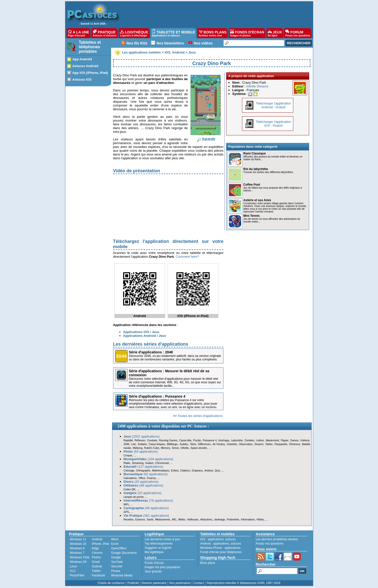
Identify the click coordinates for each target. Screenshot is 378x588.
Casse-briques (157, 444)
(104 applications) (149, 459)
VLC (73, 571)
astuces (231, 539)
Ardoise (209, 471)
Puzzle (197, 440)
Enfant (175, 471)
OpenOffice (119, 548)
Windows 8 (77, 548)
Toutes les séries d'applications (200, 416)
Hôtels (260, 520)
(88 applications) (144, 485)
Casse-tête (185, 440)
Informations (248, 520)
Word (115, 539)
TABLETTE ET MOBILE (173, 33)
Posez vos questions (270, 544)
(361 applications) (146, 516)
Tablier (269, 444)
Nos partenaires (180, 583)
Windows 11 (78, 539)
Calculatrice (130, 478)
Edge (95, 548)
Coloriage (129, 471)
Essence (140, 520)
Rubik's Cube (152, 448)
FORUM (298, 33)
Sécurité (117, 566)
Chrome (97, 553)
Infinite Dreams (257, 86)
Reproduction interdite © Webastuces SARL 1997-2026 (244, 583)
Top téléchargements (159, 544)
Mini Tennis (251, 216)
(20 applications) (141, 482)
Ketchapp (224, 440)
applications (216, 539)
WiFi (126, 504)
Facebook (98, 575)
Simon (175, 448)
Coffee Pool (252, 185)
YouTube (117, 562)
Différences (204, 444)
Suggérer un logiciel (158, 548)
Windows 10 (78, 544)
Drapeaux (197, 471)
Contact (198, 583)
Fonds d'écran (154, 563)
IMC (174, 520)
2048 (126, 444)
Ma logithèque (154, 552)
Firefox (96, 557)
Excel (115, 544)
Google (116, 557)
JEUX (275, 33)
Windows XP (78, 562)
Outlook (97, 566)
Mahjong (137, 448)
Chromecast (162, 463)
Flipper (285, 440)
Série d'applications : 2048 (151, 352)
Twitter (96, 571)
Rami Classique (254, 153)
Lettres (260, 440)
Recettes (129, 520)
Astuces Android (85, 66)
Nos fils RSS (137, 43)
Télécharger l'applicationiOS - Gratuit (274, 124)
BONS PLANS (213, 33)
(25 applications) (143, 493)
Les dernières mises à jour (162, 539)
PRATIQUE (105, 33)
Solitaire (142, 444)
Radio (127, 463)
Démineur (295, 444)
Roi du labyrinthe (256, 169)
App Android (82, 59)
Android (97, 539)
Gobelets (232, 444)
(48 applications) (146, 508)
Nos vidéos (203, 43)
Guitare (149, 463)
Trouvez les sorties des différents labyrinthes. (268, 172)
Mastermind (272, 440)
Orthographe (143, 471)
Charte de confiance (111, 583)
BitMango (172, 444)
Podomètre (233, 520)
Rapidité (128, 440)
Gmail (96, 562)
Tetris (193, 444)
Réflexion (140, 440)
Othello (185, 448)
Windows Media (122, 575)
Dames (294, 440)
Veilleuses (193, 520)
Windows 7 (77, 553)
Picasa (116, 571)
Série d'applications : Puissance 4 (157, 396)
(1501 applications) (142, 436)
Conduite (152, 440)
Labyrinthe (237, 440)
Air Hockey (219, 444)
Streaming (138, 463)
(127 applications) (144, 467)
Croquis (128, 456)
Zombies (249, 440)
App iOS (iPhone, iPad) (90, 73)
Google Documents (124, 553)
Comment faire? (187, 257)
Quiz (218, 471)
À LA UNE (79, 33)
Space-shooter (199, 448)
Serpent (259, 444)
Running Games (168, 440)
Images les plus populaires (163, 567)
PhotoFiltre (77, 575)
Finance (151, 478)
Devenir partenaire (154, 583)
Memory (165, 448)
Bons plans (208, 563)
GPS (126, 512)
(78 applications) (148, 500)
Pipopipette (281, 444)
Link (133, 444)
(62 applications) (146, 474)
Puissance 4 (210, 440)
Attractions (206, 520)
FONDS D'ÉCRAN (247, 33)
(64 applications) (141, 451)
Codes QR (130, 489)
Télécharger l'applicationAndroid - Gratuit (274, 105)
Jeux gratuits (153, 571)
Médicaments (162, 520)
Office (142, 478)
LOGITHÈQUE (134, 33)
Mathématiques (161, 471)
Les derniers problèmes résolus (277, 539)
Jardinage (219, 520)
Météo (182, 520)
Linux (74, 566)
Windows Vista (80, 557)
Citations (185, 471)
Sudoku (184, 444)
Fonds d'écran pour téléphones (221, 552)
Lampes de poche (134, 497)
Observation (246, 444)
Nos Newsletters (170, 43)
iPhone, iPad (100, 544)
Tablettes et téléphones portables (90, 47)
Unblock (305, 440)
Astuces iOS (82, 79)
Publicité (133, 583)
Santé (150, 520)
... (210, 448)
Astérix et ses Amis (257, 200)
